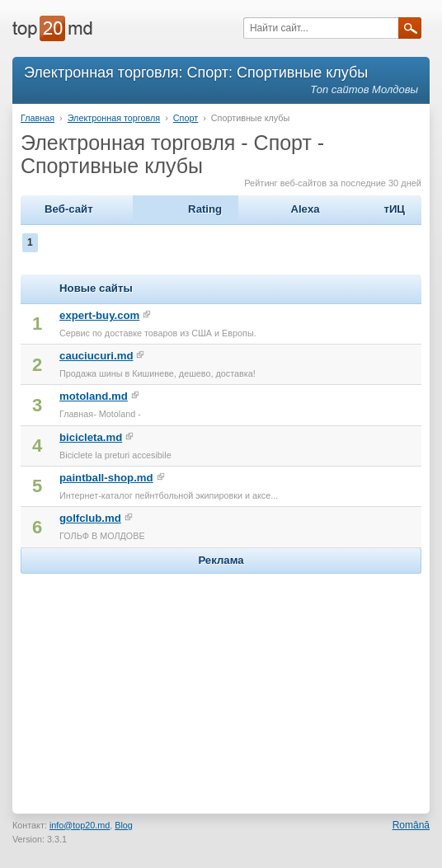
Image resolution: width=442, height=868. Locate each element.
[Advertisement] (221, 681)
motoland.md (94, 396)
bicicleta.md (91, 437)
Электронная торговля (114, 118)
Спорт (186, 118)
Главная (38, 118)
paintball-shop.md (106, 478)
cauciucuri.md (96, 356)
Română (411, 825)
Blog (124, 825)
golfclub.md (90, 518)
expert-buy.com (99, 315)
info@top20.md (80, 825)
